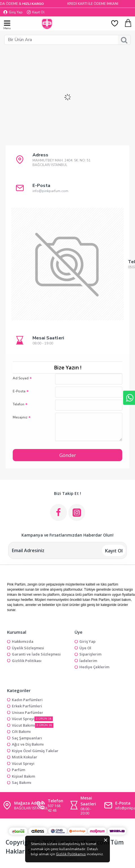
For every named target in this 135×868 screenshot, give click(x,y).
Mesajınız (20, 417)
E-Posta (19, 391)
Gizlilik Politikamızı (71, 854)
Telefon (18, 404)
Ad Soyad (21, 378)
